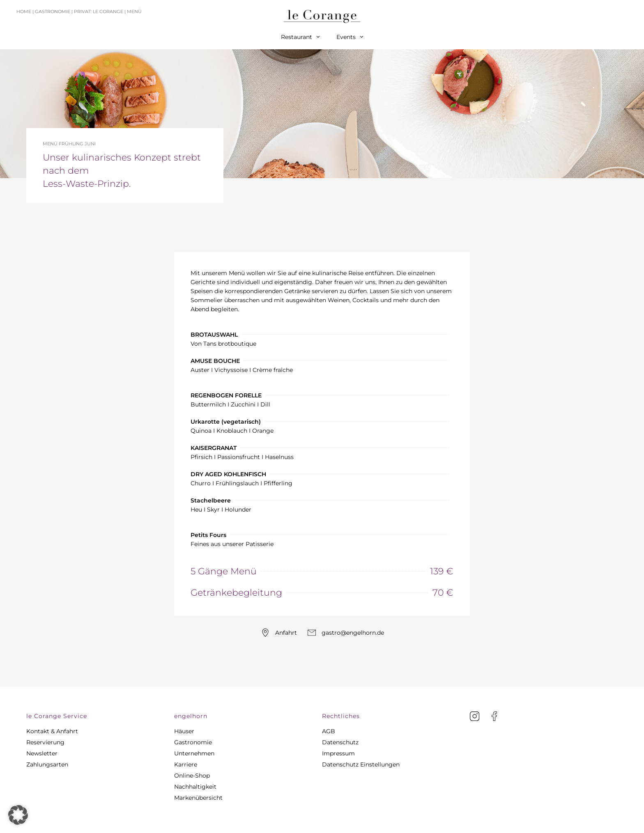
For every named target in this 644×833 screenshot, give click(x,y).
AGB (329, 731)
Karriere (186, 764)
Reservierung (45, 742)
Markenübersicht (198, 798)
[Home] (322, 16)
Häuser (184, 731)
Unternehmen (194, 753)
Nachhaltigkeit (195, 787)
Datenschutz (340, 742)
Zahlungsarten (47, 764)
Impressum (338, 753)
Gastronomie (53, 11)
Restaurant (300, 37)
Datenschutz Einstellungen (361, 764)
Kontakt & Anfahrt (52, 731)
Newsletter (42, 753)
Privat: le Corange (99, 11)
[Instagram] (475, 716)
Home (24, 11)
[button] (100, 716)
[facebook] (494, 716)
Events (350, 37)
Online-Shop (192, 776)
